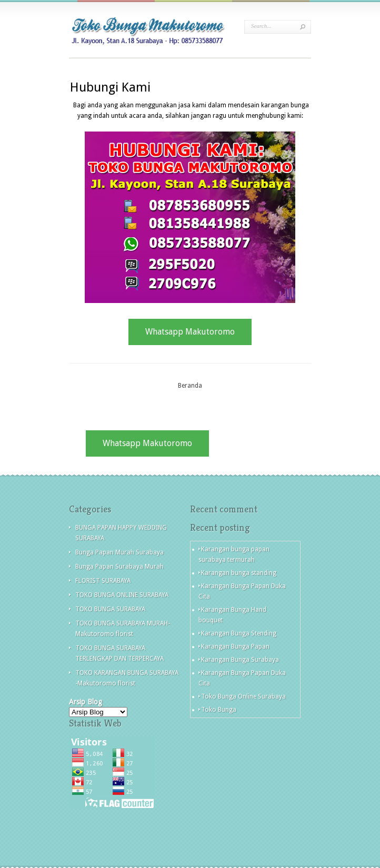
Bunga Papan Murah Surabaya (119, 552)
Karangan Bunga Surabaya (240, 660)
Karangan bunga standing (239, 573)
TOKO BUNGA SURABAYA (110, 609)
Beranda (190, 386)
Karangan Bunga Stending (239, 633)
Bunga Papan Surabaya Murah (119, 567)
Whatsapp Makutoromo (190, 332)
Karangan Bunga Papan (235, 647)
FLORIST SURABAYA (103, 581)
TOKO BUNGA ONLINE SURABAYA (122, 595)
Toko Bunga (219, 710)
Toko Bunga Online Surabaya (243, 697)
